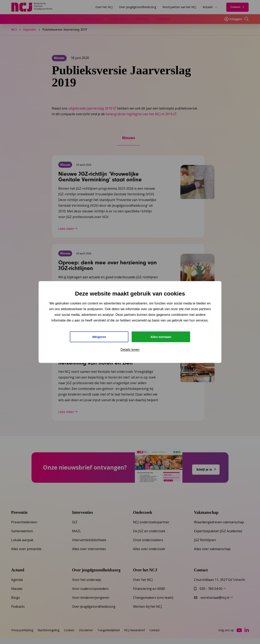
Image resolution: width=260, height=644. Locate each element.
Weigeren (99, 337)
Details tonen (130, 350)
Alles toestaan (161, 337)
